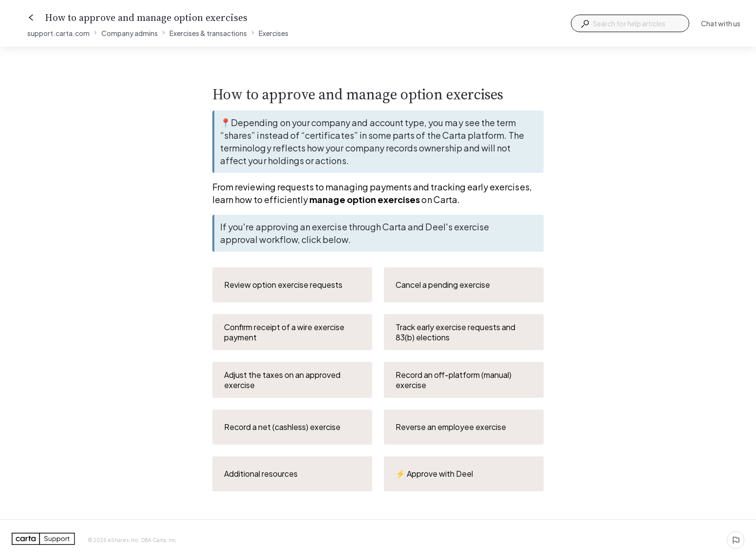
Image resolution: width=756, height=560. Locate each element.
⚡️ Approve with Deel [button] (464, 474)
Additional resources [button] (293, 474)
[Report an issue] (736, 540)
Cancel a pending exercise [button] (464, 285)
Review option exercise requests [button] (293, 285)
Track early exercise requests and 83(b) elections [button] (464, 332)
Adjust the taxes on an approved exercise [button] (293, 380)
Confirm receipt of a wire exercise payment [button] (293, 332)
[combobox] (630, 23)
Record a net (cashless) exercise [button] (293, 427)
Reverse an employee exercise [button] (464, 427)
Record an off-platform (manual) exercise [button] (464, 380)
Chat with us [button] (721, 23)
